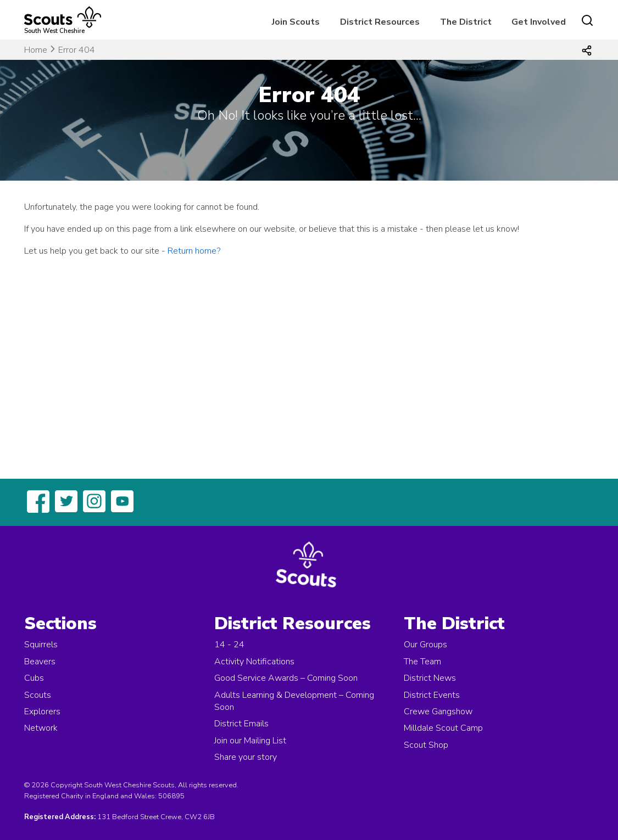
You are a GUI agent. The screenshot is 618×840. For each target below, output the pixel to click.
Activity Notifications (254, 662)
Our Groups (425, 645)
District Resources (380, 22)
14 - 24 (229, 645)
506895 (171, 796)
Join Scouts (296, 22)
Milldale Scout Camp (443, 728)
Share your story (246, 757)
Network (41, 728)
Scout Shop (426, 745)
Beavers (40, 662)
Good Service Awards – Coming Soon (286, 678)
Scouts (38, 695)
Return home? (194, 251)
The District (466, 22)
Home (36, 50)
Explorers (42, 712)
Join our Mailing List (250, 741)
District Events (432, 695)
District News (430, 678)
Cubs (34, 678)
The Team (422, 662)
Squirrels (41, 645)
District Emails (241, 724)
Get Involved (539, 22)
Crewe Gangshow (438, 712)
